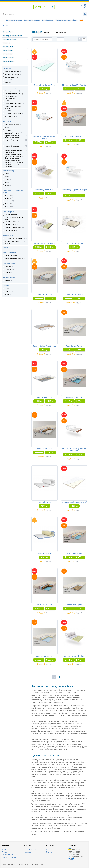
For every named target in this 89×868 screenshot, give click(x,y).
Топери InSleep (8, 32)
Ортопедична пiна (11, 91)
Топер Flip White (45, 502)
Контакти (27, 852)
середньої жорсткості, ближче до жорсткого (12, 137)
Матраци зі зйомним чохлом (14, 239)
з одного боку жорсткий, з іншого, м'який (14, 151)
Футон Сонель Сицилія (74, 295)
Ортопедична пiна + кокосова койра (12, 98)
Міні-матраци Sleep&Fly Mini (12, 36)
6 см (6, 177)
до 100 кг (8, 195)
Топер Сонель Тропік (74, 605)
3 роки (7, 294)
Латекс (7, 101)
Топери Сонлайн (8, 58)
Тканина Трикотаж (11, 222)
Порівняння (51, 852)
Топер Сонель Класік (45, 295)
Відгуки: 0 (49, 93)
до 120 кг (8, 201)
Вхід (48, 849)
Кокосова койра (10, 116)
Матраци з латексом (12, 74)
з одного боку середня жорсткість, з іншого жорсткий (12, 142)
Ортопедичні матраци (32, 20)
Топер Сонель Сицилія (44, 656)
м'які (6, 127)
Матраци (5, 849)
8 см (6, 182)
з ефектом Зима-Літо (12, 255)
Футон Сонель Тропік (44, 605)
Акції (81, 20)
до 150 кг (8, 207)
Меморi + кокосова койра (13, 114)
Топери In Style (8, 54)
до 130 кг (8, 204)
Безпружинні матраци (14, 20)
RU (73, 859)
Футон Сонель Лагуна (74, 397)
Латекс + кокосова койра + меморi (14, 107)
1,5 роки (8, 292)
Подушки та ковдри (9, 857)
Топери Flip (6, 43)
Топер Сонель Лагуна (74, 346)
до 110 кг (8, 198)
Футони (7, 83)
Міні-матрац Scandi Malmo (74, 656)
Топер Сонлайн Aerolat (74, 243)
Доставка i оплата (31, 849)
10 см (7, 185)
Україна (7, 280)
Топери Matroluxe (8, 61)
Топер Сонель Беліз (45, 449)
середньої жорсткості (12, 125)
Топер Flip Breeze (44, 553)
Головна (5, 25)
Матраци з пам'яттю (12, 77)
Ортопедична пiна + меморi (14, 94)
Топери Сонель (8, 50)
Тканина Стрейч (10, 225)
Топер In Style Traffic (45, 397)
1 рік (6, 289)
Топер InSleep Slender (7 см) (44, 85)
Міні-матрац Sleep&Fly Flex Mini (74, 85)
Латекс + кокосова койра (13, 104)
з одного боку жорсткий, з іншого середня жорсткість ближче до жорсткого (14, 156)
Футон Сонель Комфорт (74, 136)
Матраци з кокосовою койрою (66, 20)
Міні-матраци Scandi (10, 39)
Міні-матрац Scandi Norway (44, 243)
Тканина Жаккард (11, 215)
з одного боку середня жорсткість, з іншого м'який (14, 147)
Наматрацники (7, 855)
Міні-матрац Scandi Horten (44, 190)
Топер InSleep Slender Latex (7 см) (74, 502)
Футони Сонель (8, 47)
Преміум (8, 267)
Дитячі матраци (48, 20)
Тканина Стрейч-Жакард (13, 227)
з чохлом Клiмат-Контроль (14, 258)
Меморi (7, 111)
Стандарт (8, 269)
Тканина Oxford (10, 230)
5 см (6, 174)
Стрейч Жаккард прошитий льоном (14, 219)
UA (70, 859)
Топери (7, 80)
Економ (7, 272)
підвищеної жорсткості (12, 133)
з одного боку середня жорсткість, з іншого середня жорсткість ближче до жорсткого (15, 163)
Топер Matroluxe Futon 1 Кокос (44, 346)
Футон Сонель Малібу (74, 553)
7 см (6, 179)
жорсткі (7, 130)
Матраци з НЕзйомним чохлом (13, 242)
